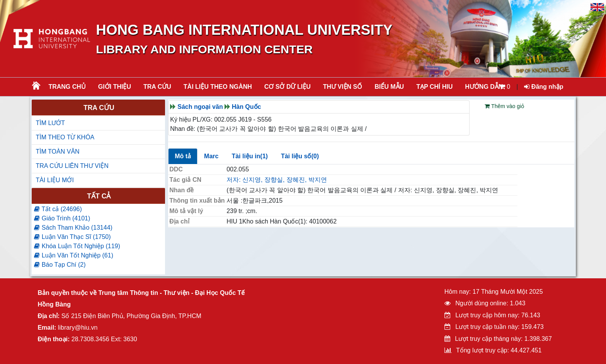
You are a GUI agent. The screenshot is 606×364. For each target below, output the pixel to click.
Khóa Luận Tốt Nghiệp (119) (77, 246)
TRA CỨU (157, 87)
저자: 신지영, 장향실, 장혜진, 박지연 (277, 180)
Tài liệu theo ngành (218, 87)
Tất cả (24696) (58, 209)
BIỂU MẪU (389, 87)
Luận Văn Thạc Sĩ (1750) (72, 237)
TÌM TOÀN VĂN (57, 152)
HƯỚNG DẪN (484, 87)
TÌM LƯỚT (50, 123)
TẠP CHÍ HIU (434, 87)
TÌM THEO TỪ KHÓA (65, 137)
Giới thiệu (115, 87)
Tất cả (99, 196)
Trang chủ (67, 87)
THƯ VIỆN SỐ (343, 87)
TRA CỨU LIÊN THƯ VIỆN (72, 166)
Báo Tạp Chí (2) (60, 265)
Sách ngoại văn (200, 107)
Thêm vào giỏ (504, 106)
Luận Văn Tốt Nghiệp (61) (74, 255)
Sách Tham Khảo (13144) (73, 228)
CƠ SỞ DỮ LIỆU (288, 87)
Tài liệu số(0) (300, 156)
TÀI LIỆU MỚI (54, 180)
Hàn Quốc (247, 107)
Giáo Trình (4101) (62, 218)
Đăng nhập (544, 87)
